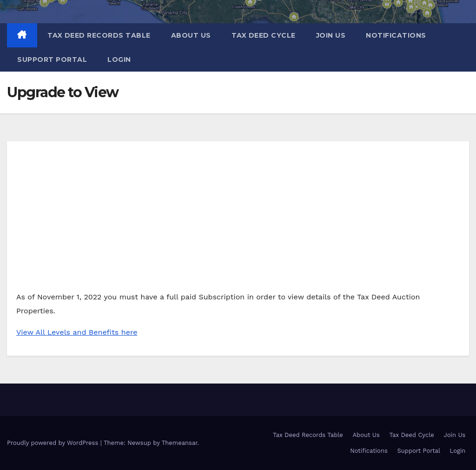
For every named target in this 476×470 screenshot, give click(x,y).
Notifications (396, 35)
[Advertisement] (238, 220)
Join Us (331, 35)
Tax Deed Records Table (99, 35)
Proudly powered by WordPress (54, 443)
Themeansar (180, 443)
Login (119, 60)
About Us (191, 35)
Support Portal (52, 60)
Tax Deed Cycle (264, 35)
